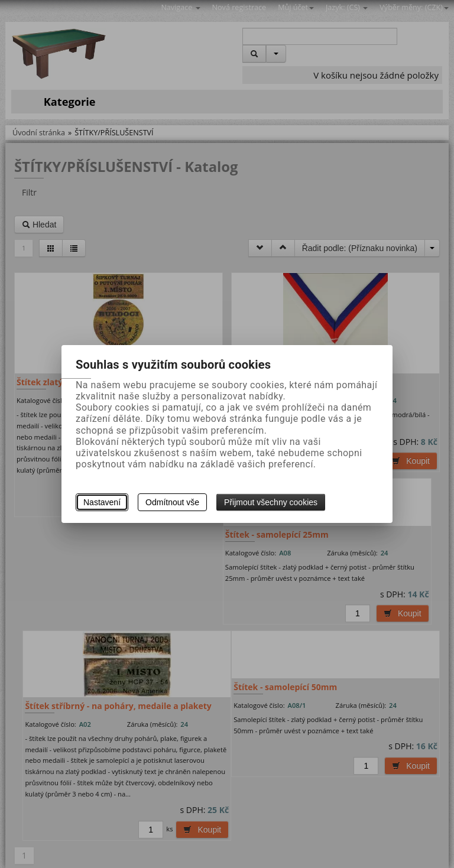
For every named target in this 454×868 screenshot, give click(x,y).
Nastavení (102, 502)
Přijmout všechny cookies (271, 502)
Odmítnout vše (172, 502)
